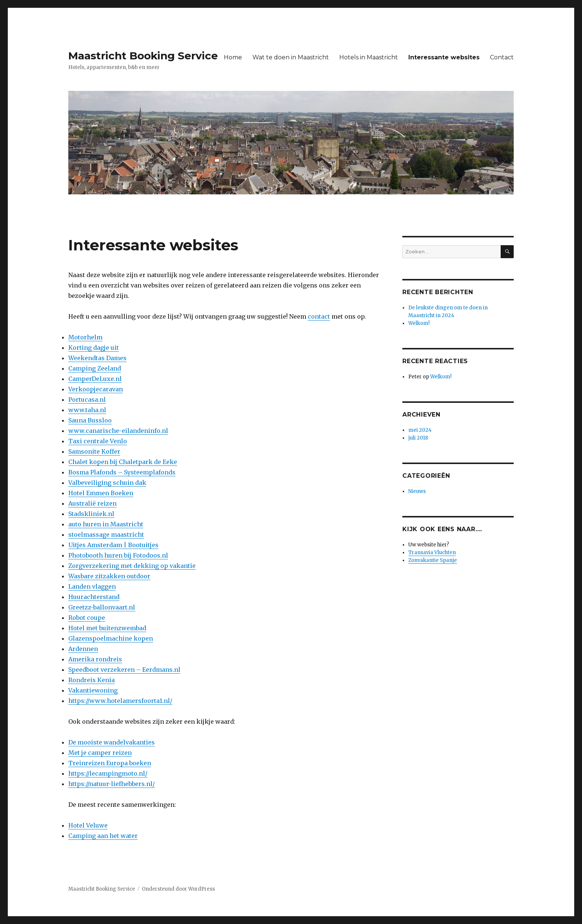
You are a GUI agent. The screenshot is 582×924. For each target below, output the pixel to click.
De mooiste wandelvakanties (112, 742)
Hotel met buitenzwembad (107, 628)
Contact (502, 57)
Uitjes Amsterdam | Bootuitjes (113, 545)
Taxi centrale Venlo (98, 441)
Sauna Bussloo (90, 420)
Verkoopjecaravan (96, 389)
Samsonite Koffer (94, 451)
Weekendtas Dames (97, 358)
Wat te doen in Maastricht (291, 57)
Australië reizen (92, 503)
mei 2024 (420, 430)
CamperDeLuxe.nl (95, 379)
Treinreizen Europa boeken (110, 763)
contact (319, 316)
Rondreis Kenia (91, 680)
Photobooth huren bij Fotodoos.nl (118, 555)
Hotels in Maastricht (369, 57)
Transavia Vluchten (432, 553)
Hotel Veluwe (88, 825)
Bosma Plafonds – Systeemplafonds (122, 472)
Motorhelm (85, 337)
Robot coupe (87, 618)
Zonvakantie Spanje (433, 560)
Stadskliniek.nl (91, 514)
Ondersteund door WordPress (178, 889)
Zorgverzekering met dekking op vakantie (132, 566)
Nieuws (417, 491)
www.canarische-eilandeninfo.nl (118, 431)
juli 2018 (418, 438)
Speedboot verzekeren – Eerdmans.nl (124, 670)
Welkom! (419, 323)
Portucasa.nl (87, 399)
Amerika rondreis (95, 659)
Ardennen (83, 649)
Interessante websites (444, 57)
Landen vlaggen (92, 586)
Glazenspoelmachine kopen (111, 638)
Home (233, 57)
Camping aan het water (103, 836)
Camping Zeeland (95, 368)
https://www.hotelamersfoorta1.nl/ (120, 701)
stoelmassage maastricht (106, 535)
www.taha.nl (87, 410)
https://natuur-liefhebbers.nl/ (112, 784)
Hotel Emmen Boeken (101, 493)
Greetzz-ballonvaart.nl (102, 607)
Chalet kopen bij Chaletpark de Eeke (123, 462)
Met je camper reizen (100, 753)
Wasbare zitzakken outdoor (109, 576)
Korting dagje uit (94, 348)
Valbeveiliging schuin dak (107, 483)
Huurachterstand (94, 597)
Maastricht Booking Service (143, 56)
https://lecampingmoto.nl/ (108, 773)
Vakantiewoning (93, 690)
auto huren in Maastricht (106, 524)
